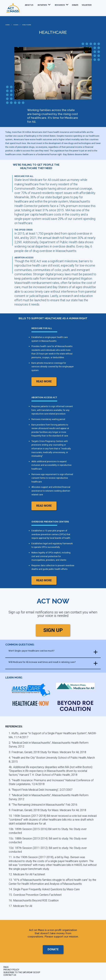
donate (75, 5)
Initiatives (42, 5)
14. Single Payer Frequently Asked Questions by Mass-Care (44, 889)
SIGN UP (53, 630)
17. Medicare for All (20, 906)
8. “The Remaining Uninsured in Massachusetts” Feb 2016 (43, 805)
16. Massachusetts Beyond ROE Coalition (34, 900)
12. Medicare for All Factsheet (27, 874)
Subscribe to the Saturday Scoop (22, 972)
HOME (7, 25)
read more (44, 381)
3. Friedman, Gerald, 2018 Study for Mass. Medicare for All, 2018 (47, 752)
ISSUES (16, 25)
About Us (29, 5)
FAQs (6, 967)
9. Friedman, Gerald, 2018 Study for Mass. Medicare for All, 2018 (47, 810)
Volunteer (87, 5)
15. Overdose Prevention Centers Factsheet (35, 895)
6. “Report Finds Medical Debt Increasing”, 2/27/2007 (41, 790)
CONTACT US (10, 975)
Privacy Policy (11, 970)
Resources (60, 5)
